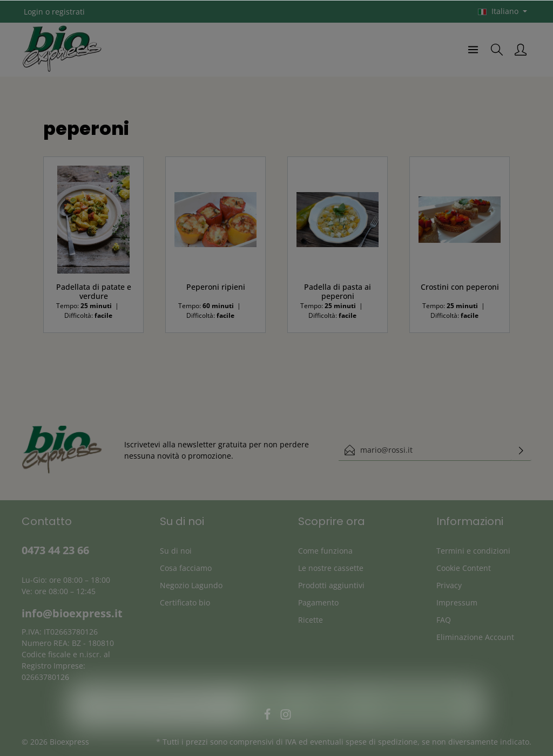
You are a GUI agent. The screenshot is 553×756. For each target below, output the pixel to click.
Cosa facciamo (186, 568)
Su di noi (176, 551)
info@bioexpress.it (72, 613)
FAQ (444, 620)
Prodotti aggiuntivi (331, 585)
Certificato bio (185, 602)
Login (33, 12)
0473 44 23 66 (55, 550)
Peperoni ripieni (216, 287)
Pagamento (318, 602)
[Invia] (521, 450)
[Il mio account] (521, 50)
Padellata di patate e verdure (94, 292)
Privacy (449, 585)
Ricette (311, 620)
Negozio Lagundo (191, 585)
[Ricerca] (497, 50)
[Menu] (473, 50)
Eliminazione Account (475, 637)
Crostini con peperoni (460, 287)
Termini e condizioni (473, 551)
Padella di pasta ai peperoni (338, 292)
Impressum (457, 602)
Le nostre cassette (331, 568)
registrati (68, 12)
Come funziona (325, 551)
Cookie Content (464, 568)
